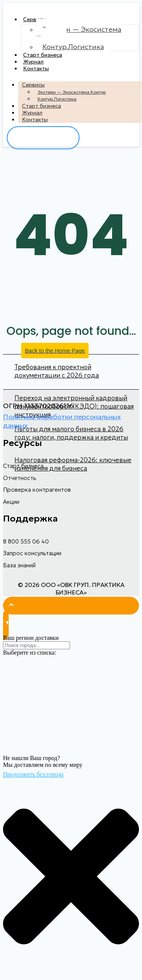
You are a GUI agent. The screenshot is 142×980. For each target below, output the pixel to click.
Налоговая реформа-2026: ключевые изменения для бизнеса (73, 464)
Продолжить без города (33, 774)
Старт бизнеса (43, 55)
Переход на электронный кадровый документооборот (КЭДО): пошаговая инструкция (74, 406)
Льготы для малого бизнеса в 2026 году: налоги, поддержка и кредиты (71, 433)
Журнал (33, 62)
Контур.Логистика (73, 47)
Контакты (36, 68)
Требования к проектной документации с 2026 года (57, 371)
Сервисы (34, 19)
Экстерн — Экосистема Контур (79, 34)
